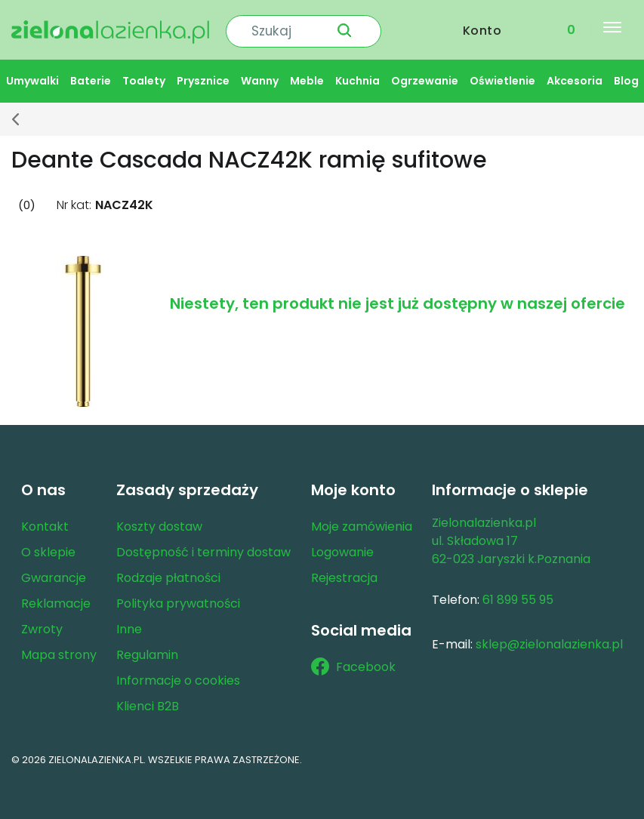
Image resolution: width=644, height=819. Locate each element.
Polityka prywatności (178, 599)
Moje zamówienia (362, 522)
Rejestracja (344, 573)
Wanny (260, 76)
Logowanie (342, 548)
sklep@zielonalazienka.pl (549, 640)
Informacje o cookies (178, 676)
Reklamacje (56, 599)
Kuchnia (357, 76)
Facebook (353, 663)
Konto (482, 28)
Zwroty (42, 625)
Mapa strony (59, 650)
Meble (307, 76)
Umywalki (32, 76)
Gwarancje (54, 573)
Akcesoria (575, 76)
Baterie (91, 76)
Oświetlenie (502, 76)
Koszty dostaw (159, 522)
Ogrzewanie (425, 76)
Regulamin (147, 650)
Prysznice (203, 76)
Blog (626, 76)
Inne (129, 625)
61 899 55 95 (518, 595)
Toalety (144, 76)
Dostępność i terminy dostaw (203, 548)
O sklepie (48, 548)
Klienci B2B (148, 702)
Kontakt (45, 522)
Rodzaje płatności (168, 573)
